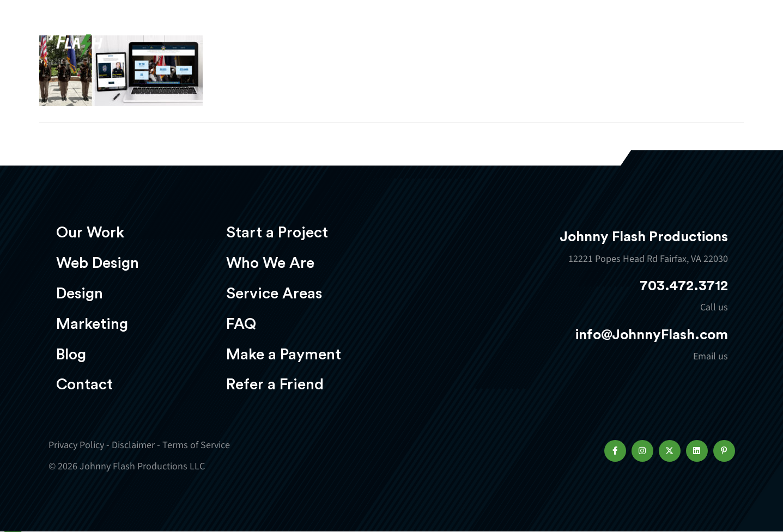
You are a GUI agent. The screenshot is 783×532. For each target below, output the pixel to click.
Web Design (383, 42)
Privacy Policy (76, 445)
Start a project (671, 43)
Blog (71, 354)
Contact (84, 384)
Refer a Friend (275, 384)
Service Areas (274, 293)
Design (454, 42)
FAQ (241, 324)
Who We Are (270, 263)
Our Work (303, 42)
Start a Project (277, 233)
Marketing (525, 42)
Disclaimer (133, 445)
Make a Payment (284, 354)
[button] (615, 451)
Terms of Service (196, 445)
